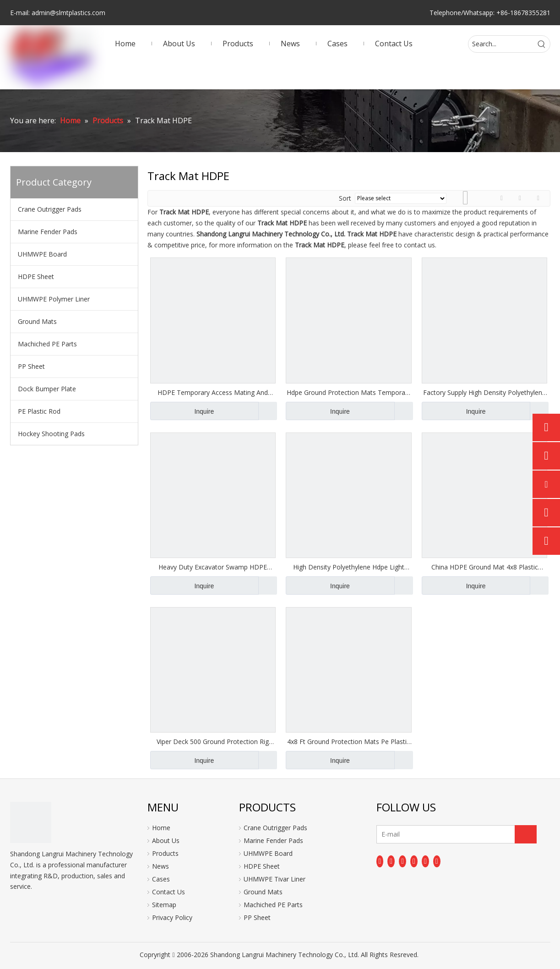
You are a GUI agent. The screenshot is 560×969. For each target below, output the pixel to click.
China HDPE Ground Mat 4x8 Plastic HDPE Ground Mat (485, 567)
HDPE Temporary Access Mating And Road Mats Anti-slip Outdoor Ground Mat (213, 393)
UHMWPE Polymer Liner (54, 299)
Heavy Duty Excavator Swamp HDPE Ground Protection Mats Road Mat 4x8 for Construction (213, 567)
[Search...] (501, 44)
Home (161, 828)
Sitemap (164, 905)
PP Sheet (31, 366)
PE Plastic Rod (39, 411)
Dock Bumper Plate (47, 389)
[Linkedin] (391, 861)
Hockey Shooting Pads (51, 434)
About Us (166, 840)
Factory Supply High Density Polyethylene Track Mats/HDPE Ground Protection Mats (484, 393)
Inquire (182, 411)
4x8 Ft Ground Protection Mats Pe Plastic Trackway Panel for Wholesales (348, 742)
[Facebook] (380, 861)
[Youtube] (414, 861)
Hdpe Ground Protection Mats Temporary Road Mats (349, 393)
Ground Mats (37, 321)
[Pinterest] (437, 861)
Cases (161, 879)
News (160, 866)
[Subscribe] (526, 834)
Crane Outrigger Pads (50, 209)
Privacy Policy (172, 917)
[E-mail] (413, 834)
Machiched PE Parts (47, 344)
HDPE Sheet (36, 276)
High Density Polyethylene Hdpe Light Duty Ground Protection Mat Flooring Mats (349, 567)
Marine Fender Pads (48, 232)
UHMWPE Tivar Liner (275, 879)
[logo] (31, 822)
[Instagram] (425, 861)
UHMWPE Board (42, 254)
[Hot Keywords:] (542, 44)
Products (165, 853)
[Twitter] (402, 861)
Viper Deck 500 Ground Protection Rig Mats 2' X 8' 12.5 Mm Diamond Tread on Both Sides (213, 742)
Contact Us (169, 892)
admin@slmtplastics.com (68, 13)
